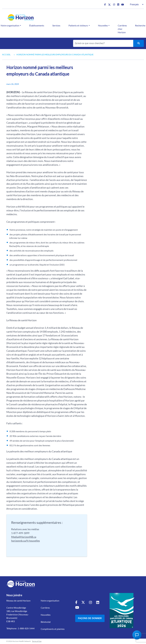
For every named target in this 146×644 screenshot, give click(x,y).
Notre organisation (50, 601)
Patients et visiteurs (78, 25)
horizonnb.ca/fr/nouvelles (26, 541)
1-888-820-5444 (26, 628)
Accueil (6, 55)
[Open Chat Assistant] (137, 635)
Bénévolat (46, 622)
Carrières (45, 608)
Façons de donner (90, 618)
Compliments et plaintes (53, 629)
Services (56, 25)
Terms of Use (37, 641)
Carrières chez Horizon (122, 29)
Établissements (37, 25)
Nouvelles (103, 25)
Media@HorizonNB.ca (24, 537)
